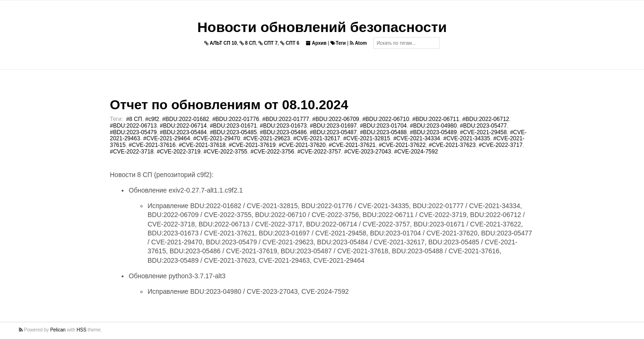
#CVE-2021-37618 (202, 145)
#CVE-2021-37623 (452, 145)
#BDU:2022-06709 (335, 119)
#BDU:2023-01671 (233, 126)
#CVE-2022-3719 (178, 152)
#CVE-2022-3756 (272, 152)
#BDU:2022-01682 (186, 119)
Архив (316, 43)
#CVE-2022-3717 (501, 145)
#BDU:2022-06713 (133, 126)
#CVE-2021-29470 (217, 138)
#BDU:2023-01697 (333, 126)
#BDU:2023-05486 (283, 132)
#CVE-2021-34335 (466, 138)
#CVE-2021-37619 (252, 145)
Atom (358, 43)
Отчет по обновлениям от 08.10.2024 (229, 105)
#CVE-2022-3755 (226, 152)
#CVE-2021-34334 (417, 138)
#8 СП (134, 119)
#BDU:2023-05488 (383, 132)
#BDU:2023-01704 (383, 126)
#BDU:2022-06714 (183, 126)
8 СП (248, 43)
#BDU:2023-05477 (483, 126)
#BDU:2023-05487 (333, 132)
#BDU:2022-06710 (385, 119)
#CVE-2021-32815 (367, 138)
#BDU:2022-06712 (486, 119)
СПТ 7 (268, 43)
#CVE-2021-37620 (302, 145)
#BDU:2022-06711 (436, 119)
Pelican (58, 330)
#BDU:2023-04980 (433, 126)
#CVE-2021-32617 (317, 138)
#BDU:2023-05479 (133, 132)
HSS (82, 330)
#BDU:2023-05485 (233, 132)
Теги (338, 43)
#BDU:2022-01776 (235, 119)
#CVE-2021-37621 (352, 145)
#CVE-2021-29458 (483, 132)
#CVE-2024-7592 (416, 152)
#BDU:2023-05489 (433, 132)
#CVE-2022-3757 (319, 152)
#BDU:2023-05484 (183, 132)
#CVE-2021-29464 (167, 138)
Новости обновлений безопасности (322, 27)
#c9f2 (152, 119)
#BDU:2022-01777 (285, 119)
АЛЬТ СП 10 (221, 43)
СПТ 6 (290, 43)
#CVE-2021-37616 (152, 145)
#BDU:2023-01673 (283, 126)
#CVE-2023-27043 (367, 152)
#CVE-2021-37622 (402, 145)
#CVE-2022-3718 (132, 152)
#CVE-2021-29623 (267, 138)
